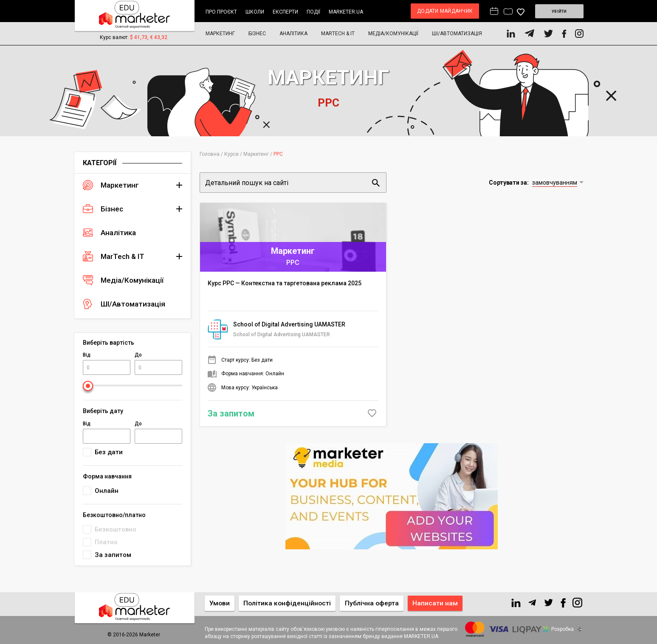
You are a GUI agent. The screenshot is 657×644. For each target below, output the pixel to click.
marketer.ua (346, 12)
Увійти (553, 11)
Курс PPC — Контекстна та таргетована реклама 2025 (285, 281)
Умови (221, 603)
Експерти (285, 12)
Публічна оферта (378, 603)
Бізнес (257, 34)
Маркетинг (220, 34)
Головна (210, 154)
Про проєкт (221, 12)
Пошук (376, 183)
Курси (231, 154)
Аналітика (293, 34)
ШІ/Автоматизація (457, 34)
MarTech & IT (338, 34)
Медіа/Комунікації (393, 34)
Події (313, 12)
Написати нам (443, 603)
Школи (255, 12)
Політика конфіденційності (291, 603)
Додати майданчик (434, 11)
